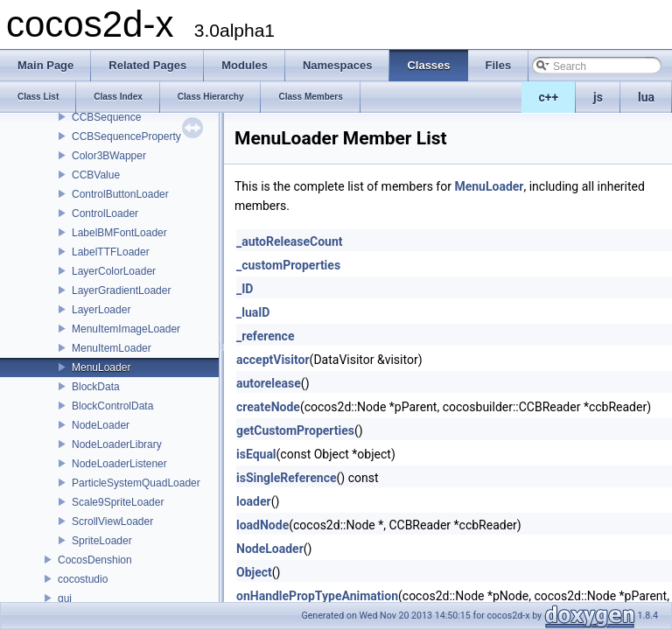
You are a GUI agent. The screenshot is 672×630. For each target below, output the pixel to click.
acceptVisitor (273, 360)
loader (254, 501)
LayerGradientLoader (121, 290)
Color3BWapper (109, 156)
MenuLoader (101, 367)
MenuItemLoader (112, 348)
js (598, 97)
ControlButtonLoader (120, 194)
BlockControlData (112, 406)
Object (254, 572)
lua (646, 97)
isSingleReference (287, 478)
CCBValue (96, 175)
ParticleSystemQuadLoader (136, 483)
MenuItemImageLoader (126, 329)
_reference (265, 336)
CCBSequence (106, 117)
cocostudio (83, 579)
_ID (245, 289)
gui (65, 598)
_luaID (253, 312)
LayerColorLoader (114, 271)
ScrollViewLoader (112, 521)
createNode (268, 407)
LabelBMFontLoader (119, 233)
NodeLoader (101, 425)
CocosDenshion (95, 560)
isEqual (256, 454)
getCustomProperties (295, 430)
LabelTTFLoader (111, 252)
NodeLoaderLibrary (117, 444)
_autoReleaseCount (290, 241)
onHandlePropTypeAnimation (317, 596)
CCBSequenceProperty (126, 136)
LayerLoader (101, 310)
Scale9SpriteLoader (118, 502)
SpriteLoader (102, 541)
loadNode (262, 525)
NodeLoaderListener (119, 464)
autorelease (269, 383)
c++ (549, 97)
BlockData (96, 387)
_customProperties (288, 265)
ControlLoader (105, 213)
